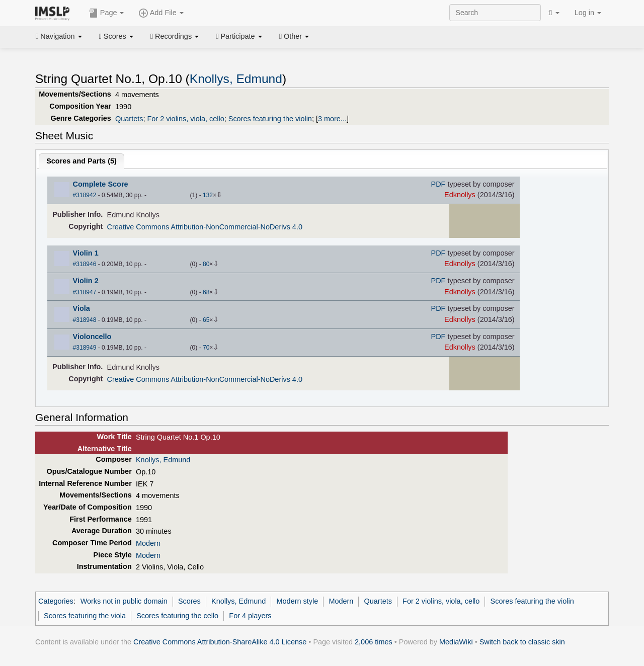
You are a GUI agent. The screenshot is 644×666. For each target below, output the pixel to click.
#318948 (85, 320)
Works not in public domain (124, 601)
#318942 (85, 195)
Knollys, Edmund (236, 79)
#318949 (85, 348)
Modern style (298, 601)
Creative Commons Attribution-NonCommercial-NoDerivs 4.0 (205, 227)
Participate (239, 36)
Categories (56, 601)
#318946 (85, 264)
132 (208, 195)
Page (107, 13)
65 (206, 320)
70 (206, 348)
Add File (161, 13)
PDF (438, 184)
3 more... (332, 119)
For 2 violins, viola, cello (185, 119)
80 (206, 264)
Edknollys (460, 195)
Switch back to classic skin (522, 642)
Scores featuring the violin (270, 119)
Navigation (59, 36)
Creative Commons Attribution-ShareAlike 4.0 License (220, 642)
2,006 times (374, 642)
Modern (148, 543)
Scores (116, 36)
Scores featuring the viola (85, 616)
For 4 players (250, 616)
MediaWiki (456, 642)
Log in (588, 13)
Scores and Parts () (82, 161)
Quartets (129, 119)
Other (294, 36)
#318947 (85, 292)
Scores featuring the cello (177, 616)
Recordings (175, 36)
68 (206, 292)
